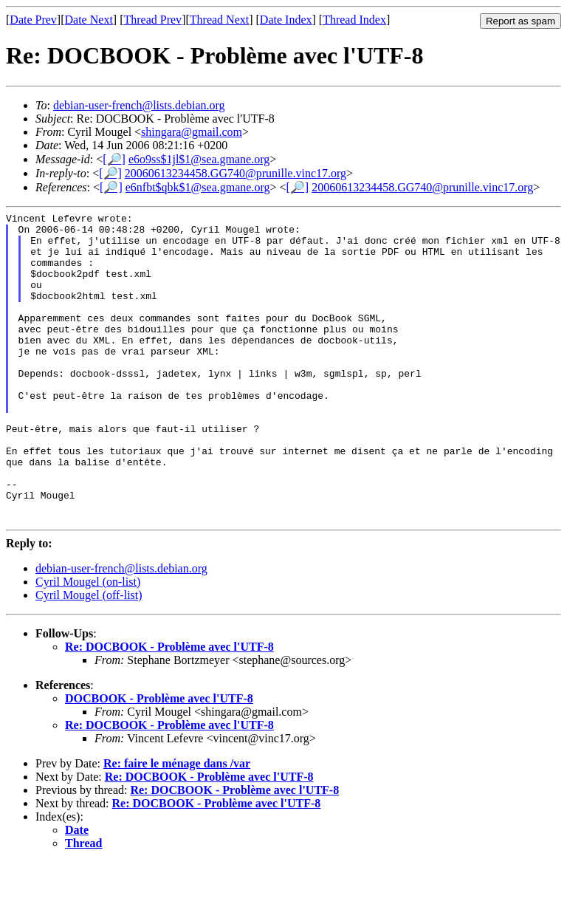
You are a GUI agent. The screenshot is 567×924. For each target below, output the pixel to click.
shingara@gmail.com (192, 132)
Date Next (89, 20)
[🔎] (114, 159)
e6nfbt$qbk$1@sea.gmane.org (198, 187)
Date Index (286, 20)
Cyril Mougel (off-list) (89, 657)
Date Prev (33, 20)
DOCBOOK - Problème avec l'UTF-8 (159, 760)
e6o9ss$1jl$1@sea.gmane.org (199, 159)
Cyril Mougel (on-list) (88, 644)
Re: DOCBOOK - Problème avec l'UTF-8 (169, 709)
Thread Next (219, 20)
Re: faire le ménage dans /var (177, 825)
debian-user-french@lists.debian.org (139, 105)
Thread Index (354, 20)
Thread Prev (152, 20)
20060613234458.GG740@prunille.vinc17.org (236, 173)
